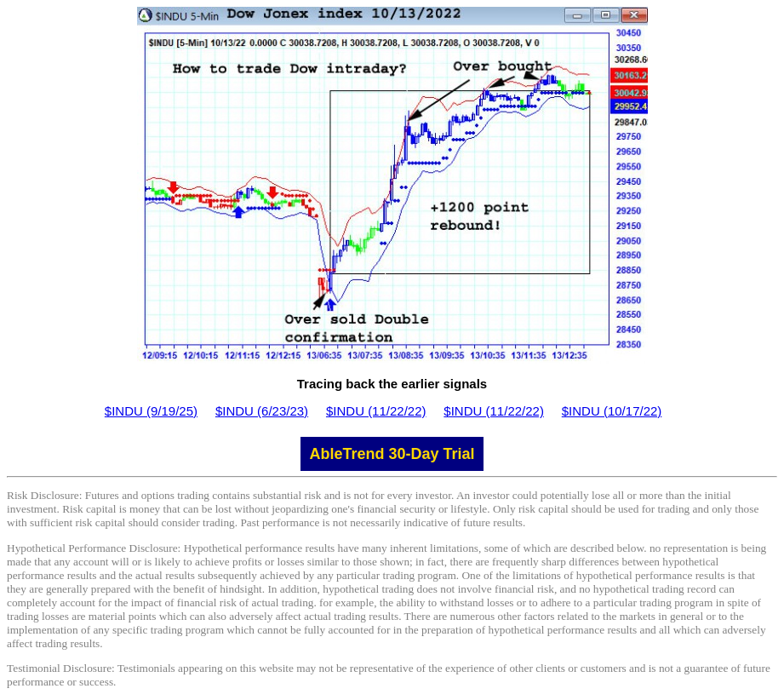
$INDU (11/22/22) (376, 411)
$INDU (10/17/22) (612, 411)
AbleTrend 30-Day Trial (392, 454)
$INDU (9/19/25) (151, 411)
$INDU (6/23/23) (262, 411)
